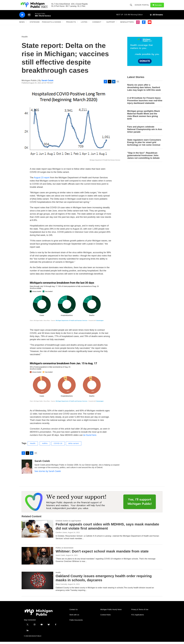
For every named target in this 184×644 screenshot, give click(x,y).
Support (111, 24)
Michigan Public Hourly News (111, 612)
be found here (90, 437)
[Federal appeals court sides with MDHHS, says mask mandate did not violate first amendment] (37, 531)
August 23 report (42, 180)
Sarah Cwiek (47, 83)
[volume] (29, 17)
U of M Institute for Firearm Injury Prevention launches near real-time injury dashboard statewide (145, 103)
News (22, 24)
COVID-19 (58, 446)
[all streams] (156, 17)
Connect (97, 24)
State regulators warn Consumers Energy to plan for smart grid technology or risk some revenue (144, 145)
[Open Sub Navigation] (26, 24)
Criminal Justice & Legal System (68, 523)
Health (25, 39)
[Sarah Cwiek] (27, 469)
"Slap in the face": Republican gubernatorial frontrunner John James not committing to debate (143, 158)
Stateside (35, 24)
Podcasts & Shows (52, 24)
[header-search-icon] (131, 6)
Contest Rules (105, 617)
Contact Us (74, 612)
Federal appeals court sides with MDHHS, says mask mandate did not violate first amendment (107, 528)
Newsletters (127, 24)
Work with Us (74, 617)
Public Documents (76, 622)
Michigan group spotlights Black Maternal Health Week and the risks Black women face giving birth (144, 117)
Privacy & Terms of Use (140, 612)
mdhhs (45, 446)
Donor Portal (142, 6)
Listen (84, 24)
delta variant (74, 446)
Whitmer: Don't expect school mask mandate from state (102, 553)
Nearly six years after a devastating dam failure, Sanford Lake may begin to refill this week (144, 90)
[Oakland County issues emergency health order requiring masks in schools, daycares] (37, 583)
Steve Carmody (61, 586)
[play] (22, 17)
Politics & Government (64, 550)
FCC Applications (138, 617)
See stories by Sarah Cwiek (48, 473)
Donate (159, 6)
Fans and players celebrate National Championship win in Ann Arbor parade (145, 132)
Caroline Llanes (61, 535)
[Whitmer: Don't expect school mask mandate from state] (37, 558)
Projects (71, 24)
